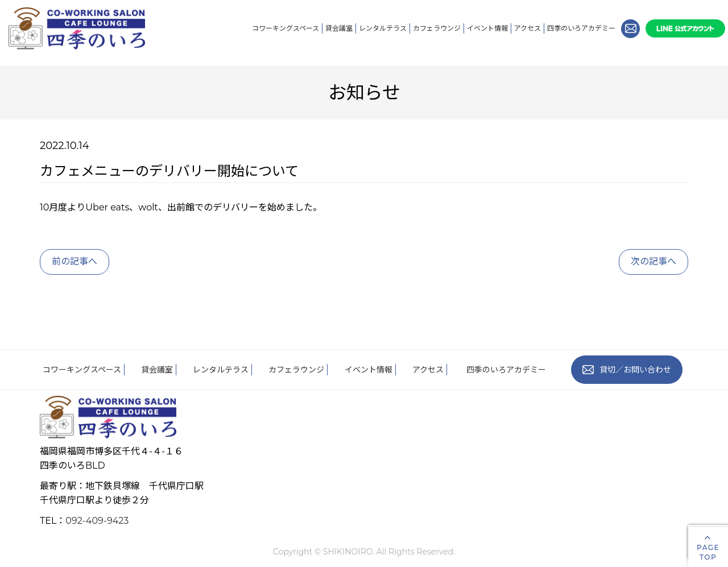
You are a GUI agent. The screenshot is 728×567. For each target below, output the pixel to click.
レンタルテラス (383, 28)
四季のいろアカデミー (581, 28)
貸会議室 (339, 28)
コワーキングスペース (286, 28)
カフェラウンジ (437, 28)
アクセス (528, 28)
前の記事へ (75, 261)
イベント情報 (487, 28)
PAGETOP (708, 547)
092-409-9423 (97, 521)
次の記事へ (653, 261)
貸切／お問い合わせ (627, 370)
